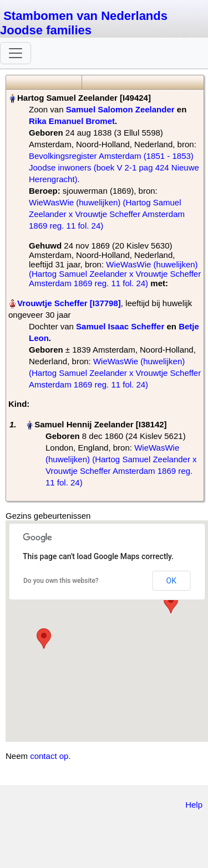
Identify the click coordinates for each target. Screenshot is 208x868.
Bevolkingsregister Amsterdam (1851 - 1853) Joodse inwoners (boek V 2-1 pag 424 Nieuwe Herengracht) (114, 167)
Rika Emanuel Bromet (72, 121)
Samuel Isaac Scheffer (120, 326)
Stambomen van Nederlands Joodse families (84, 23)
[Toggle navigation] (16, 53)
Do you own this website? (61, 581)
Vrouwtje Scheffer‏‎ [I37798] (69, 303)
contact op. (50, 756)
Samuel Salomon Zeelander (120, 109)
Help (194, 805)
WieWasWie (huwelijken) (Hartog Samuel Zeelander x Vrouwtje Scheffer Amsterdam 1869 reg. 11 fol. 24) (107, 214)
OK (171, 581)
